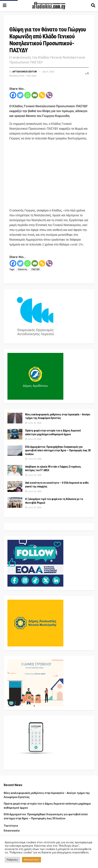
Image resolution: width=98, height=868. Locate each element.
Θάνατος (23, 269)
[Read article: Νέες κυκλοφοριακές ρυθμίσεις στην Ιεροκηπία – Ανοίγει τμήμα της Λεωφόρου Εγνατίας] (15, 418)
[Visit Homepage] (49, 6)
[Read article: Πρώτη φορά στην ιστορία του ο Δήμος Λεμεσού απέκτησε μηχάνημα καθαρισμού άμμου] (15, 434)
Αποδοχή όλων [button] (31, 860)
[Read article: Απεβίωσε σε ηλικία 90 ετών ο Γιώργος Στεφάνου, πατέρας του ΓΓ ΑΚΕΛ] (15, 470)
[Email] (35, 95)
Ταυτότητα (11, 826)
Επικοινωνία (12, 831)
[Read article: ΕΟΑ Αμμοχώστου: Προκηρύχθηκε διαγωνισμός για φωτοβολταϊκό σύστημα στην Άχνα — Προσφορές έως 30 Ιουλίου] (15, 450)
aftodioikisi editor (24, 72)
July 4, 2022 (48, 72)
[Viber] (49, 95)
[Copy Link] (42, 95)
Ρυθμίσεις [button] (12, 860)
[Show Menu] (5, 6)
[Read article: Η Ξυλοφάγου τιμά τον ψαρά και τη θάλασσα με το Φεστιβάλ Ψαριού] (15, 503)
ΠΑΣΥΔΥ (36, 269)
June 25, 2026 (33, 423)
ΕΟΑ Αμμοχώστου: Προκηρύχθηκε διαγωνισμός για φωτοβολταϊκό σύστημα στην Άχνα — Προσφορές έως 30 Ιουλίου (58, 450)
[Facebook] (13, 95)
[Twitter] (20, 95)
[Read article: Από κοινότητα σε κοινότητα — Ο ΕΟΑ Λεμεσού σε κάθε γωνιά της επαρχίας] (15, 486)
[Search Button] (93, 6)
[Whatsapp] (27, 95)
